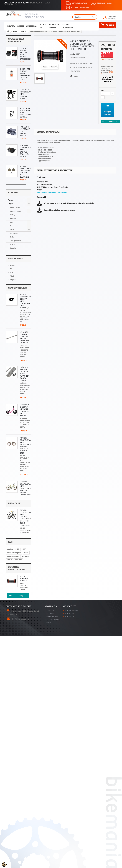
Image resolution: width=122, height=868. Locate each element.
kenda (26, 766)
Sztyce (12, 327)
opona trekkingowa (14, 766)
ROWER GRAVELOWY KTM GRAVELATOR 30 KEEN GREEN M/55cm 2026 (26, 589)
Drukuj (76, 76)
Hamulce (13, 287)
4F (11, 361)
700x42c (25, 770)
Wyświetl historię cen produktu (107, 79)
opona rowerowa (13, 770)
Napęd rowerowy (16, 279)
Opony (12, 294)
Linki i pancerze (15, 309)
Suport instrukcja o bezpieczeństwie (60, 210)
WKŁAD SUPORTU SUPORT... (24, 798)
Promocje (14, 704)
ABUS (12, 368)
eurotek (10, 762)
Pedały (12, 283)
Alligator (13, 372)
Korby (12, 305)
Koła (11, 290)
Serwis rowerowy (68, 26)
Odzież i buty (42, 26)
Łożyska (13, 331)
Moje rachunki (70, 838)
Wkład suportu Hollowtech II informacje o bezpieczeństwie (69, 203)
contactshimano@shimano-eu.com (52, 193)
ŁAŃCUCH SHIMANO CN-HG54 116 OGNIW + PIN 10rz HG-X (25, 236)
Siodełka (13, 316)
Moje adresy (69, 841)
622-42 (10, 773)
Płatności (49, 852)
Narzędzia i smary (54, 26)
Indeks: (73, 54)
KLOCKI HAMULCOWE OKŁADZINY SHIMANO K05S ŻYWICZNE (26, 172)
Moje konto (69, 831)
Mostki (12, 313)
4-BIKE (12, 358)
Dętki (12, 298)
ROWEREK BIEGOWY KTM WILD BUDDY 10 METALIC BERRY (24, 511)
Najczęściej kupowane (16, 40)
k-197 (24, 762)
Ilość (103, 90)
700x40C (18, 773)
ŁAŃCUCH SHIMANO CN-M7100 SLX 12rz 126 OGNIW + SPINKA (25, 665)
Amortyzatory (15, 276)
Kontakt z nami (51, 835)
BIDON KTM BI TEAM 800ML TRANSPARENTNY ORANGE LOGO (28, 74)
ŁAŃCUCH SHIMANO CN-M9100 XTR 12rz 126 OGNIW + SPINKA (25, 438)
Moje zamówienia (71, 835)
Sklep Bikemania (52, 841)
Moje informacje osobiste (74, 844)
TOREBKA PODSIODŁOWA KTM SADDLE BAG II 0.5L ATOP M (26, 151)
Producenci (15, 351)
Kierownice (14, 301)
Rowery (11, 26)
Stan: (72, 58)
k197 (17, 762)
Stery (12, 320)
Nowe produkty (18, 388)
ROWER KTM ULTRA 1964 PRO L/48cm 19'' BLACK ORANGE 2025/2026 (25, 628)
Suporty (13, 324)
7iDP (11, 365)
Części (21, 26)
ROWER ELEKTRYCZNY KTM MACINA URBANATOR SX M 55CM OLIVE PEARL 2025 (26, 718)
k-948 (9, 777)
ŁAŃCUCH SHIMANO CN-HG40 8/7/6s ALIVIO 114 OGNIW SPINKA (24, 474)
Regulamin (50, 838)
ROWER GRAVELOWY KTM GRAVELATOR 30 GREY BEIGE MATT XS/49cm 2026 (26, 546)
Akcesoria (31, 26)
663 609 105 (34, 17)
